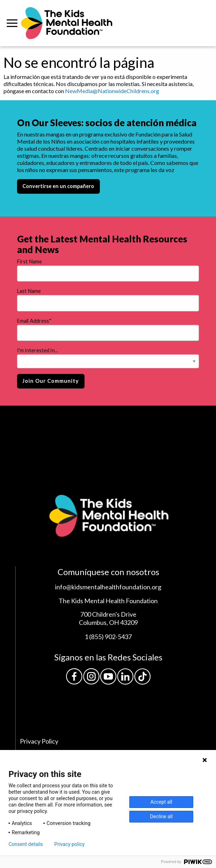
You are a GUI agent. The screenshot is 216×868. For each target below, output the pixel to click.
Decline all (161, 816)
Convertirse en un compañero (58, 186)
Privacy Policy (39, 741)
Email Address (34, 321)
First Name (29, 261)
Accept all (161, 802)
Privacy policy (69, 844)
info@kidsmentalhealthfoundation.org (108, 587)
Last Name (29, 291)
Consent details (26, 844)
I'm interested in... (37, 350)
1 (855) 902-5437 (108, 637)
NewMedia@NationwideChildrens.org (112, 91)
